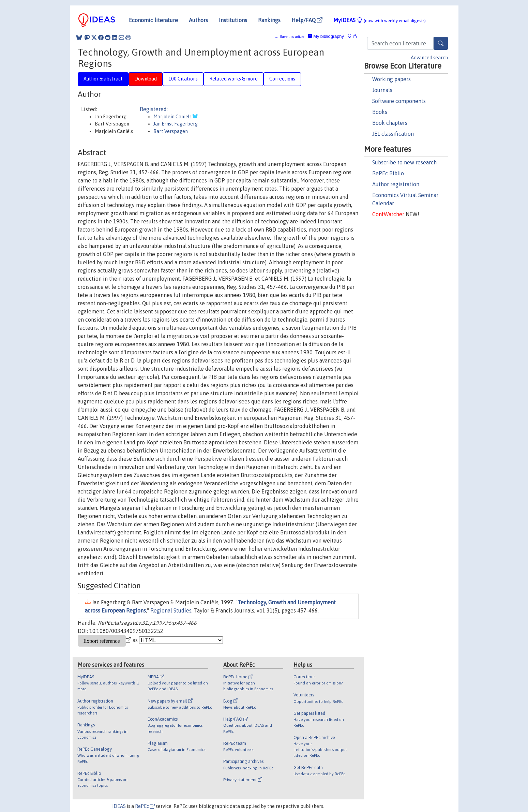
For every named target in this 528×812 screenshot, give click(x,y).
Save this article (292, 37)
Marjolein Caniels (173, 117)
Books (380, 112)
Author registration (396, 184)
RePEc (145, 806)
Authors (198, 20)
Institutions (233, 20)
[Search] (441, 43)
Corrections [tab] (282, 79)
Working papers (391, 79)
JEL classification (393, 134)
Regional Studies (171, 610)
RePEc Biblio (388, 173)
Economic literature (153, 20)
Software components (399, 101)
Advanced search (429, 58)
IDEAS (119, 806)
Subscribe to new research (404, 162)
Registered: (154, 109)
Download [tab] (146, 79)
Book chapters (390, 123)
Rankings (269, 20)
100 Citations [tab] (183, 79)
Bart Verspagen (171, 131)
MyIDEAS (380, 20)
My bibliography (326, 36)
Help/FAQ (307, 20)
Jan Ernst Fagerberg (176, 124)
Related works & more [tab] (233, 79)
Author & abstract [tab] (103, 79)
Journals (382, 90)
